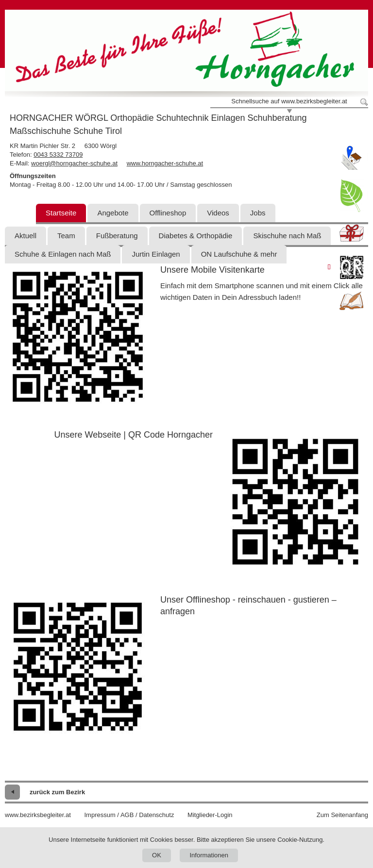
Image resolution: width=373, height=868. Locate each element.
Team (66, 236)
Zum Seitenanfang (342, 815)
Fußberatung (117, 236)
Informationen (209, 855)
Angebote (113, 213)
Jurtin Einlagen (156, 254)
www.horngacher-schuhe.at (165, 163)
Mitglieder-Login (210, 815)
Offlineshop (168, 213)
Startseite (61, 213)
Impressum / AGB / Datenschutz (129, 815)
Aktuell (25, 236)
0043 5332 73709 (58, 155)
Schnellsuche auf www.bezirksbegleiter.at (289, 101)
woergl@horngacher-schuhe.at (74, 163)
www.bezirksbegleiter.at (38, 815)
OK (157, 855)
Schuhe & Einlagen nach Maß (63, 254)
